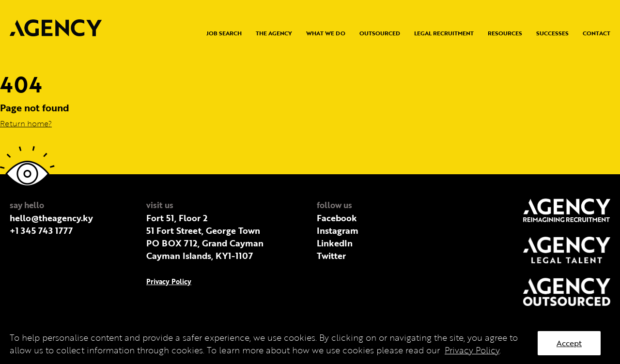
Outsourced (380, 33)
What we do (326, 33)
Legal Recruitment (444, 33)
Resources (505, 33)
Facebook (337, 218)
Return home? (26, 123)
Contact (597, 33)
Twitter (331, 256)
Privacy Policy (169, 281)
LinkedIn (335, 243)
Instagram (338, 230)
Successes (552, 33)
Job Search (224, 33)
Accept (569, 343)
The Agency (274, 33)
